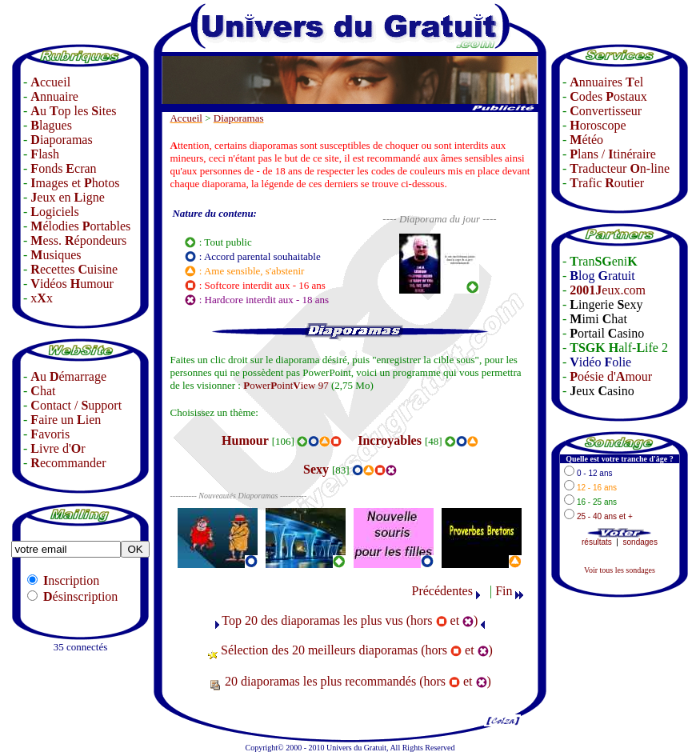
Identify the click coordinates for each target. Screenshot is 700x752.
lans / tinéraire (613, 154)
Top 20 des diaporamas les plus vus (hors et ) (350, 620)
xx (42, 298)
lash (45, 154)
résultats (597, 542)
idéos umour (72, 284)
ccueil (50, 82)
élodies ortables (80, 226)
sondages (640, 542)
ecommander (68, 463)
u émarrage (68, 376)
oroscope (598, 125)
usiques (56, 255)
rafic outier (607, 183)
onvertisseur (606, 111)
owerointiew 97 (286, 385)
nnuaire (54, 96)
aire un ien (66, 420)
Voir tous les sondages (620, 570)
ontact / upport (76, 405)
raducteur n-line (620, 168)
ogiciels (54, 212)
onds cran (63, 168)
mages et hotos (75, 183)
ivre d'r (58, 448)
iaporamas (61, 140)
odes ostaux (608, 96)
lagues (51, 125)
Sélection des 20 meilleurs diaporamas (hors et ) (357, 650)
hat (43, 391)
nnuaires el (606, 82)
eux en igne (67, 197)
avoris (50, 434)
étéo (586, 140)
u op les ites (73, 111)
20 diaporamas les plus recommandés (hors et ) (358, 681)
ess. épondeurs (78, 240)
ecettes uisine (74, 269)
